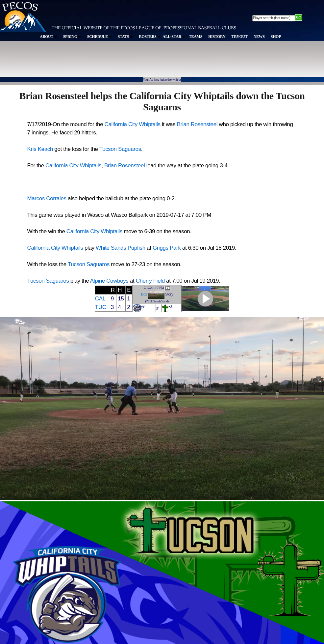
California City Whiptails (133, 124)
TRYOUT (240, 37)
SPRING (72, 37)
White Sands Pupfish (121, 248)
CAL (100, 299)
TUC (101, 307)
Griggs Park (167, 248)
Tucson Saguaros (120, 149)
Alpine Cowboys (109, 281)
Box (144, 294)
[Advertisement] (121, 62)
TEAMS (196, 37)
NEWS (259, 37)
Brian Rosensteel (197, 124)
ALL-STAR (174, 37)
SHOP (276, 37)
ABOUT (48, 37)
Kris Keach (40, 149)
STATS (125, 37)
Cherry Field (150, 281)
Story (169, 294)
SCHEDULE (100, 37)
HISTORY (217, 37)
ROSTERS (150, 37)
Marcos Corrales (47, 198)
